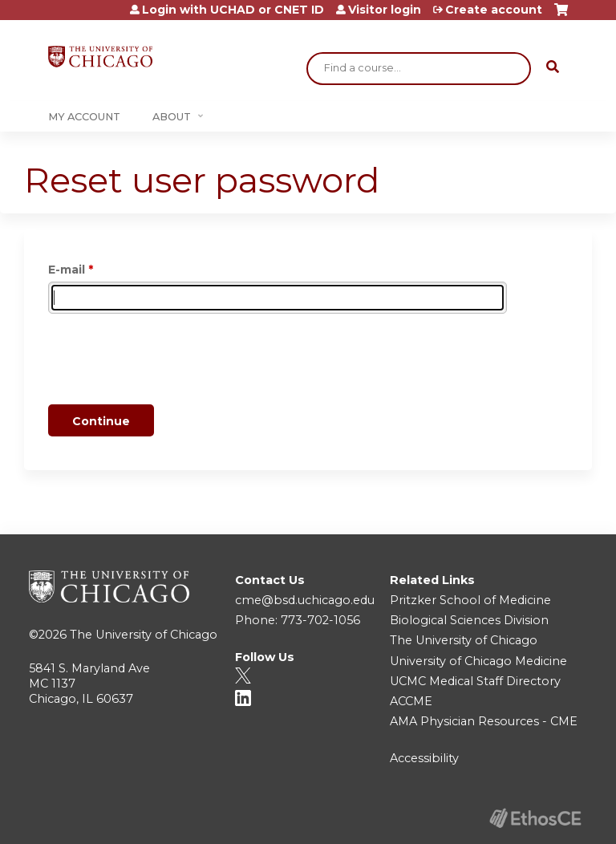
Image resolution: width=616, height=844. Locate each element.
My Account (84, 117)
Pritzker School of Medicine (470, 600)
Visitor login (385, 10)
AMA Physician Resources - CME (484, 721)
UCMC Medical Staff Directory (475, 681)
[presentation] (170, 362)
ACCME (411, 701)
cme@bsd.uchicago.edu (305, 600)
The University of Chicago (144, 635)
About (172, 117)
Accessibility (424, 758)
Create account (494, 10)
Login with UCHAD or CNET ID (233, 10)
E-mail (67, 270)
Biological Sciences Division (469, 620)
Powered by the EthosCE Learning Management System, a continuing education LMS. (535, 818)
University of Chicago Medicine (478, 661)
